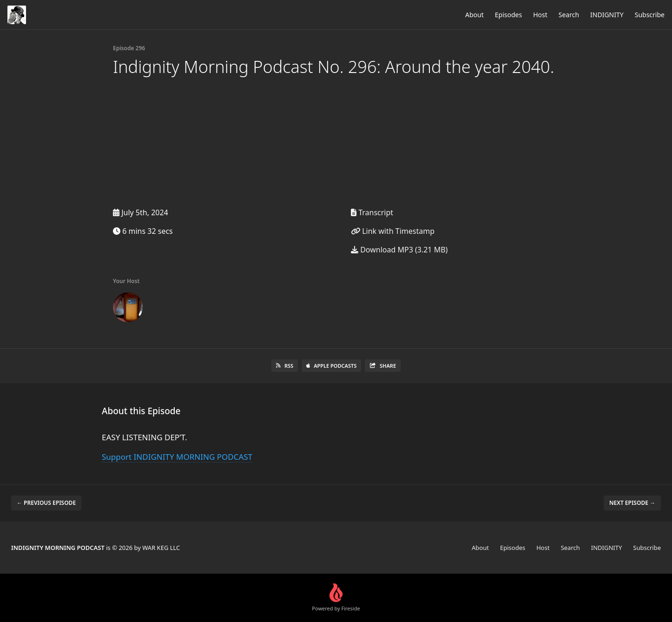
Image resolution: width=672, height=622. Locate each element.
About (474, 15)
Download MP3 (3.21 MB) (399, 250)
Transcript (372, 212)
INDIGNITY (607, 15)
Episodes (508, 15)
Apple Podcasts (331, 366)
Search (569, 15)
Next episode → (632, 503)
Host (540, 15)
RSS (285, 366)
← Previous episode (46, 503)
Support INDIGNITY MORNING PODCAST (177, 457)
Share (383, 366)
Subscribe (650, 15)
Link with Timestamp (393, 231)
